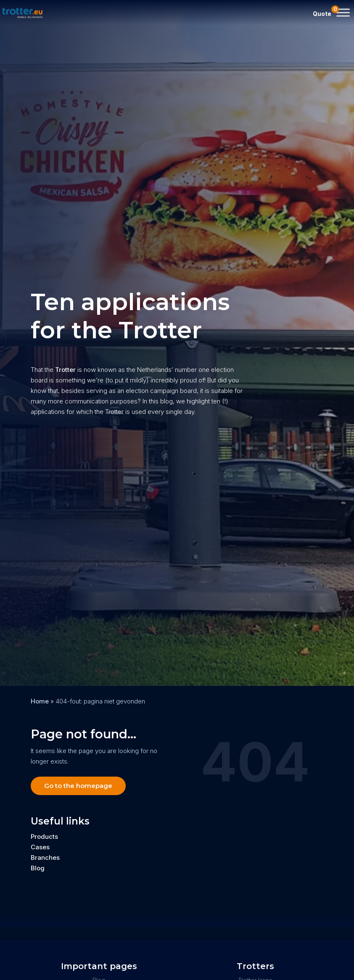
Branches (45, 857)
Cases (40, 847)
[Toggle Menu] (343, 12)
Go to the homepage (78, 786)
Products (44, 836)
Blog (38, 868)
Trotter (65, 370)
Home (40, 701)
